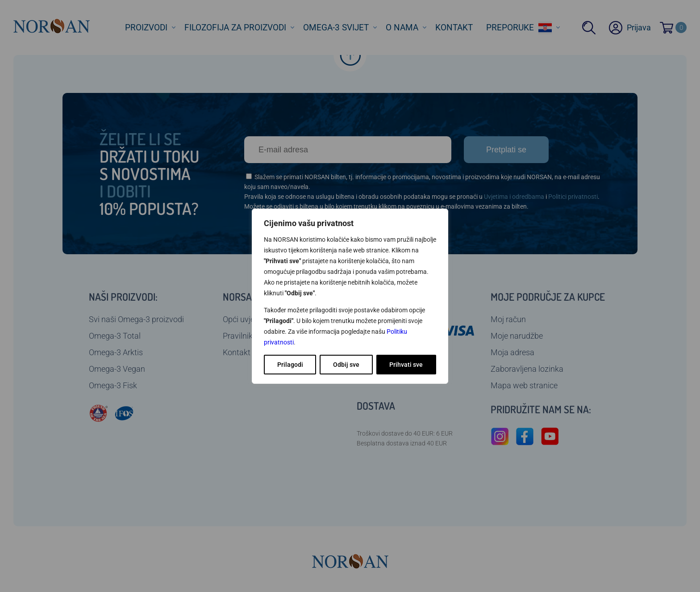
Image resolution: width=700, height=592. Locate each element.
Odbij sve (346, 365)
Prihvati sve (406, 365)
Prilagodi (290, 365)
